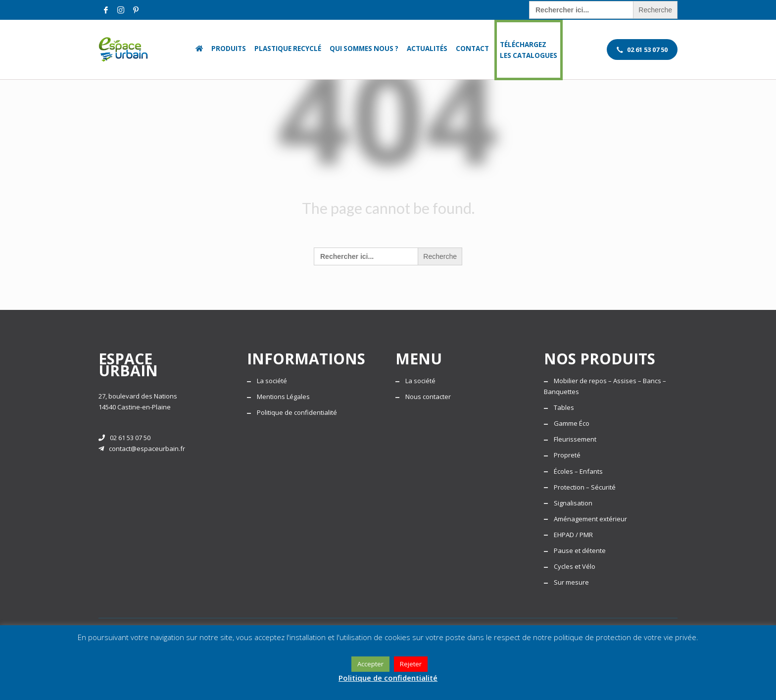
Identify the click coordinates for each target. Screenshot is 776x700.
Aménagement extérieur (590, 519)
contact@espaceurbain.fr (142, 449)
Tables (564, 407)
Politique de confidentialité (297, 412)
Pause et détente (580, 550)
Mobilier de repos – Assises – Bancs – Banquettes (605, 386)
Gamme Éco (572, 423)
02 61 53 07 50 (124, 438)
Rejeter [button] (411, 664)
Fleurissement (575, 439)
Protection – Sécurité (585, 487)
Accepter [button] (370, 664)
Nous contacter (428, 397)
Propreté (567, 455)
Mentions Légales (283, 397)
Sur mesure (571, 582)
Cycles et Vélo (575, 566)
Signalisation (573, 503)
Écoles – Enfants (578, 471)
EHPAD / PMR (573, 535)
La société (272, 381)
